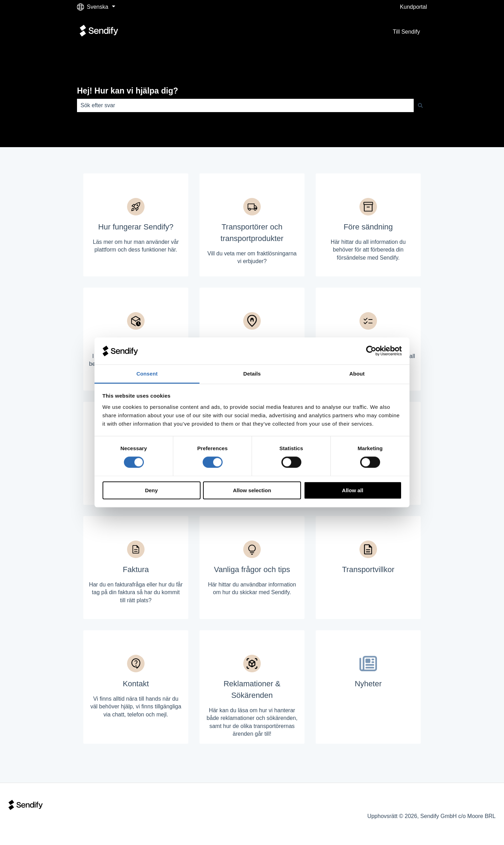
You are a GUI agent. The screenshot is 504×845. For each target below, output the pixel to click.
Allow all (353, 490)
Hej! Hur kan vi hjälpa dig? (128, 91)
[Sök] (420, 105)
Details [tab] (252, 374)
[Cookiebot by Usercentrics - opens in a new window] (371, 351)
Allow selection (252, 490)
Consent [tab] (147, 374)
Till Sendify (406, 32)
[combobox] (245, 105)
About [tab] (357, 374)
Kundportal (414, 7)
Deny (151, 490)
